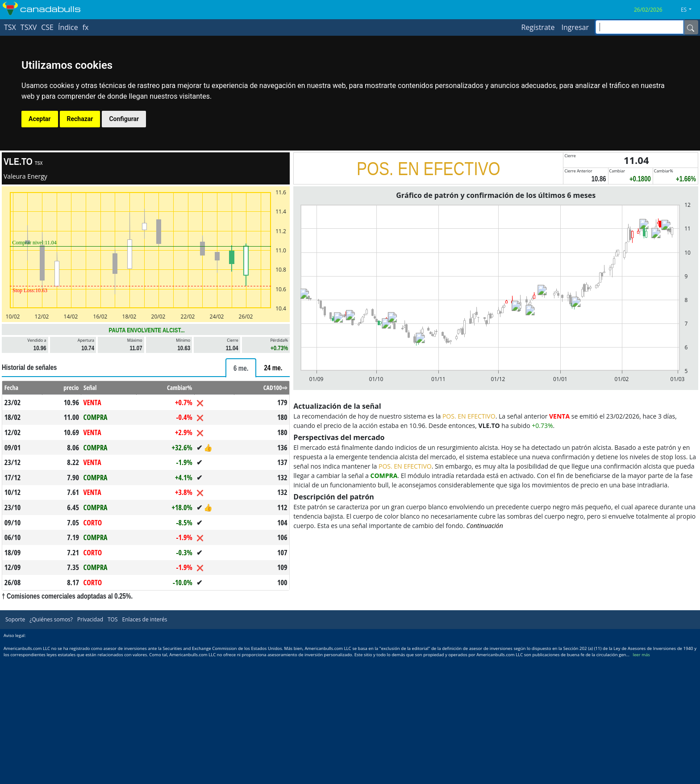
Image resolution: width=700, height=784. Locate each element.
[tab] (241, 368)
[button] (690, 10)
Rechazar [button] (80, 119)
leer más (642, 655)
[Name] (691, 27)
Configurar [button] (124, 119)
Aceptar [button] (40, 119)
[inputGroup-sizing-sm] (640, 27)
